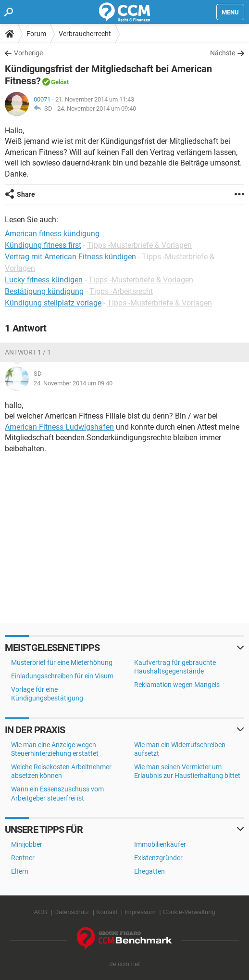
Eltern (20, 871)
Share (26, 194)
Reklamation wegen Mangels (177, 685)
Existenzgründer (158, 858)
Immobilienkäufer (160, 844)
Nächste (223, 53)
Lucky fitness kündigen (44, 280)
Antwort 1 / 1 (28, 352)
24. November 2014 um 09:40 (97, 108)
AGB (40, 912)
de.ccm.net (124, 964)
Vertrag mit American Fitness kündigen (70, 257)
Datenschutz (72, 912)
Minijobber (27, 844)
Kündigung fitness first (43, 245)
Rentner (23, 858)
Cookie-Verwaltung (189, 912)
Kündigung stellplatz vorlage (53, 303)
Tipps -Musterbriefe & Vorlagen (139, 245)
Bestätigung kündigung (44, 291)
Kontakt (107, 912)
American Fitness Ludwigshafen (59, 427)
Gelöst (60, 82)
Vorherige (28, 53)
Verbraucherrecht (85, 34)
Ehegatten (149, 871)
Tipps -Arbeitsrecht (121, 291)
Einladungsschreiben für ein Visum (62, 676)
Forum (36, 34)
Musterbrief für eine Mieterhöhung (62, 662)
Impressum (140, 912)
